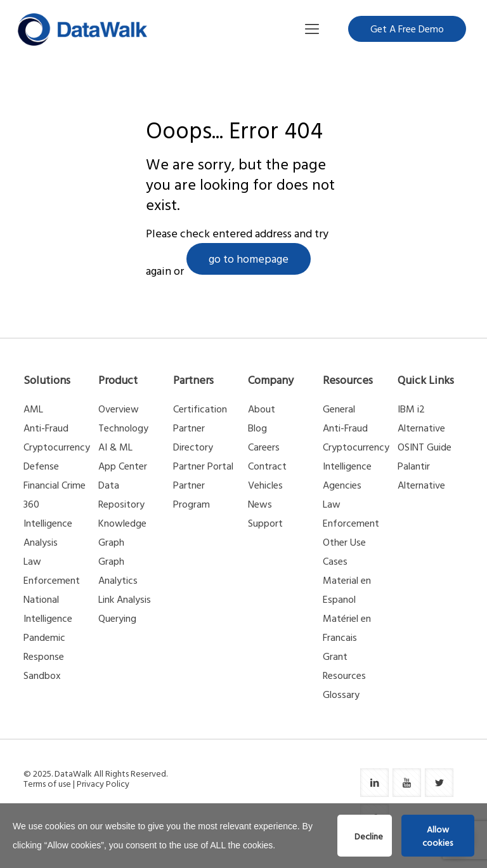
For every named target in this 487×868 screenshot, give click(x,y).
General (339, 409)
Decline (369, 836)
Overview (119, 409)
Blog (257, 428)
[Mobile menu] (312, 29)
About (262, 409)
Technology (123, 428)
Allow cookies (438, 836)
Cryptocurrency (57, 447)
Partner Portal (203, 466)
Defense (41, 466)
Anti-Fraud (46, 428)
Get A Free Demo (407, 29)
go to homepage (249, 259)
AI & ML (115, 447)
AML (33, 409)
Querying (117, 618)
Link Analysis (125, 599)
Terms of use (47, 783)
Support (265, 523)
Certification (200, 409)
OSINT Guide (425, 447)
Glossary (341, 694)
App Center (123, 466)
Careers (264, 447)
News (260, 504)
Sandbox (42, 675)
